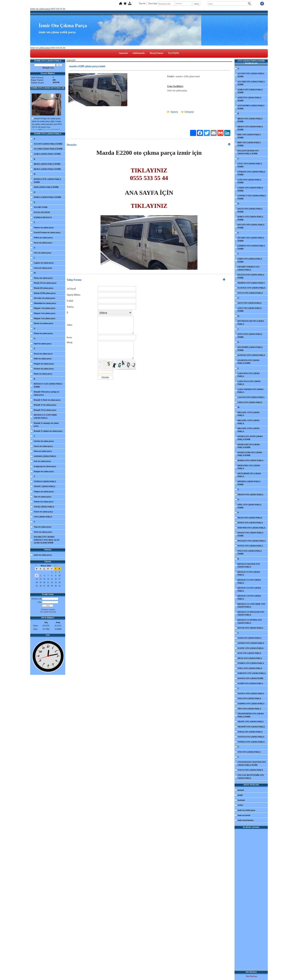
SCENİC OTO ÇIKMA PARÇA (251, 648)
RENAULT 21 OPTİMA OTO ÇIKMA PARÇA (250, 621)
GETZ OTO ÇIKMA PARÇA (250, 303)
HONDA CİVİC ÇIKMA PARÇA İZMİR (47, 181)
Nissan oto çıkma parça (43, 333)
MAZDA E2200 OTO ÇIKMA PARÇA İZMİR (250, 454)
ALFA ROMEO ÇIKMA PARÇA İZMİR (251, 107)
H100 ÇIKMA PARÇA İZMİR (46, 187)
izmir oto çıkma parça (43, 555)
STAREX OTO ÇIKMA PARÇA (251, 663)
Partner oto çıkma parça (44, 369)
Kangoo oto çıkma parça (44, 471)
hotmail (241, 790)
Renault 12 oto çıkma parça (45, 405)
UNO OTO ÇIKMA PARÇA (249, 752)
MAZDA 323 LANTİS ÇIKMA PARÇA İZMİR (250, 438)
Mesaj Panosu (156, 53)
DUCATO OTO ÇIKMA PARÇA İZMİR (251, 226)
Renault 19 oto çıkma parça (45, 410)
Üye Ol (142, 3)
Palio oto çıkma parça (43, 359)
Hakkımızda (139, 53)
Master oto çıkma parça (44, 323)
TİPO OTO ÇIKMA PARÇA (249, 709)
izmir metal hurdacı (246, 820)
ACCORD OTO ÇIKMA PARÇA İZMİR (251, 83)
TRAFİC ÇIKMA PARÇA (45, 486)
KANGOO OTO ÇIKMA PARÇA (251, 355)
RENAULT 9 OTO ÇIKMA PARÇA (249, 573)
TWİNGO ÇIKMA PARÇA (45, 481)
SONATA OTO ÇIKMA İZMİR (250, 678)
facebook (241, 800)
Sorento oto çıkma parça (44, 441)
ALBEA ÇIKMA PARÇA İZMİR (47, 154)
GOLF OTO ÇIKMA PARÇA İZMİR (250, 310)
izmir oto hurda (244, 815)
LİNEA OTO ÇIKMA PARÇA (250, 402)
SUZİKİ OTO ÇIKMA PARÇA (250, 683)
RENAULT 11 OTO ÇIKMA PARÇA (249, 581)
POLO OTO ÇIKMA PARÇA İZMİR (250, 552)
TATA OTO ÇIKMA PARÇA (249, 698)
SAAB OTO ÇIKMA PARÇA (249, 638)
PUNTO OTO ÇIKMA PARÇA (250, 546)
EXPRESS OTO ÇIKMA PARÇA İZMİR (251, 247)
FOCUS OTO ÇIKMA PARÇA (250, 293)
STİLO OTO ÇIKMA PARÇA (250, 668)
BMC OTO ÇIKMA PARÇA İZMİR (249, 136)
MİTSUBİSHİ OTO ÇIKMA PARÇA (249, 475)
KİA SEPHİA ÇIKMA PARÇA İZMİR (250, 349)
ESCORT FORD (41, 207)
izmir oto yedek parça (246, 810)
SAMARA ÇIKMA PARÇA (45, 456)
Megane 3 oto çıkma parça (45, 318)
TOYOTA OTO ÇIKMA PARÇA (251, 737)
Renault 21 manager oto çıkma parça (46, 425)
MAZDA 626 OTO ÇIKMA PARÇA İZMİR (249, 446)
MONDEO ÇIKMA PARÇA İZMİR (249, 483)
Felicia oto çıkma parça (43, 238)
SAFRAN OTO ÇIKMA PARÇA (251, 643)
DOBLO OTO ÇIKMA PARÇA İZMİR (250, 218)
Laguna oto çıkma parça (44, 263)
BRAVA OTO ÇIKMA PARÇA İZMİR (250, 120)
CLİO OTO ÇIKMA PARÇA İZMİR (249, 181)
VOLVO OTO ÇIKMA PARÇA (250, 770)
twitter (240, 805)
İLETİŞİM (174, 53)
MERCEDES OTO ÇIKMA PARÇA (249, 467)
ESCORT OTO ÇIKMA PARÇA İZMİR (251, 239)
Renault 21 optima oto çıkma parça (48, 431)
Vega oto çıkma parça (43, 527)
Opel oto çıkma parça (43, 344)
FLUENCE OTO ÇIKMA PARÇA (252, 288)
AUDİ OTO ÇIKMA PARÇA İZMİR (249, 99)
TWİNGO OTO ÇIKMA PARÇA (251, 742)
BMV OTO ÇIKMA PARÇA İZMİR (249, 144)
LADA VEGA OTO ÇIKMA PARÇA (249, 383)
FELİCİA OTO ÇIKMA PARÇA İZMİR (251, 276)
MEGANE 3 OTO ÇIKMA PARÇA (248, 430)
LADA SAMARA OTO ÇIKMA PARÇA (250, 391)
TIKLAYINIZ (149, 206)
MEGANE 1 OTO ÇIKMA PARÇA (248, 414)
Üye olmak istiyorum (48, 612)
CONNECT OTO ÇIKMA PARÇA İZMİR (252, 197)
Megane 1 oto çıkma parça (45, 308)
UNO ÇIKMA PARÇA (43, 517)
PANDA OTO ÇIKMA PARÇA (250, 523)
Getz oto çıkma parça (42, 253)
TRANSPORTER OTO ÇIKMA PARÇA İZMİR (251, 715)
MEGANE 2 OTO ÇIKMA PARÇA (248, 422)
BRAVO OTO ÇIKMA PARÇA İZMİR (250, 128)
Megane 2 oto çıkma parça (45, 313)
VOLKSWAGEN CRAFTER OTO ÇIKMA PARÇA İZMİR (252, 763)
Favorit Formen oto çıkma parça (47, 232)
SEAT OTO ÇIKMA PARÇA (249, 653)
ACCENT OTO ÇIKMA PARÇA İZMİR (251, 75)
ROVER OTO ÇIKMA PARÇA (250, 628)
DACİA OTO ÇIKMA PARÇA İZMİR (250, 210)
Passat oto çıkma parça (43, 354)
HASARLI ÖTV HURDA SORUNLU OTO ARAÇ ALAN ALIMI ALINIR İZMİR (47, 540)
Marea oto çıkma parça (43, 278)
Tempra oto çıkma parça (44, 492)
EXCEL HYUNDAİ (42, 212)
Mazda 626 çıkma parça (44, 288)
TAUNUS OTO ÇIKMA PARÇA (251, 694)
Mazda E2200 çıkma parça (45, 293)
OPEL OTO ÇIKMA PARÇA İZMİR (249, 506)
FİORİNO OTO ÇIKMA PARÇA (251, 283)
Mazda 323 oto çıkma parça (45, 283)
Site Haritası (252, 976)
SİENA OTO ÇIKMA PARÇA (250, 658)
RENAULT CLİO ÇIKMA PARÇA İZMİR (48, 385)
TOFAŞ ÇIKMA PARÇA (44, 507)
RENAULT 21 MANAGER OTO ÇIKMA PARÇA (251, 613)
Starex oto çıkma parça (43, 446)
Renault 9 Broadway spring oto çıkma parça (46, 393)
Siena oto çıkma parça (43, 451)
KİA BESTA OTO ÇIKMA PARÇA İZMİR (248, 362)
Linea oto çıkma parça (43, 268)
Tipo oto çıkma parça (42, 497)
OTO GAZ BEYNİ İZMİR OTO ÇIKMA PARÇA (251, 777)
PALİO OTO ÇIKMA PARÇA (250, 518)
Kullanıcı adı (36, 599)
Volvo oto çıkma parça (43, 532)
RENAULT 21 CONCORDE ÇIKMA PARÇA (45, 416)
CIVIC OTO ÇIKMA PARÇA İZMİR (250, 165)
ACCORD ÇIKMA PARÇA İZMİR (48, 149)
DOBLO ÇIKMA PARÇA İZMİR (47, 197)
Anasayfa (123, 53)
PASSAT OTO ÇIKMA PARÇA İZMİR (250, 534)
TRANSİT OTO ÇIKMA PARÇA (251, 727)
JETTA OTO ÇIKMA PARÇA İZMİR (250, 336)
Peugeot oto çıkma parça (44, 364)
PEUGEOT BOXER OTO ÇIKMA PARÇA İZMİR (248, 152)
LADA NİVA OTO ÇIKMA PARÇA (249, 375)
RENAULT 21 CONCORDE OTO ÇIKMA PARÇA (251, 606)
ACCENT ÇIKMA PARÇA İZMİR (48, 144)
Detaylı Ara (48, 68)
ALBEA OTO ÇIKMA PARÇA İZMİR (250, 91)
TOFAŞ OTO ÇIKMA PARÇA (250, 732)
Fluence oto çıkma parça (44, 228)
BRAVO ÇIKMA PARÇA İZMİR (47, 169)
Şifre (40, 602)
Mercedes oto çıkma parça (44, 298)
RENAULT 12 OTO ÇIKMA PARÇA (249, 589)
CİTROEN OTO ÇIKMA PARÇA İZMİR (251, 173)
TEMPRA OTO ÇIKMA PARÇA (251, 704)
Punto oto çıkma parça (43, 374)
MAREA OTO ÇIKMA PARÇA (250, 460)
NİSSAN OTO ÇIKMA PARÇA (250, 495)
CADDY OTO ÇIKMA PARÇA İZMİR (250, 189)
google (240, 795)
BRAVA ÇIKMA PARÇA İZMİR (47, 164)
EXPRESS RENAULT (43, 217)
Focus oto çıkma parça (43, 243)
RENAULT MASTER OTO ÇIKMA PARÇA (249, 565)
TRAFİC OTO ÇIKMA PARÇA (251, 722)
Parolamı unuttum (48, 609)
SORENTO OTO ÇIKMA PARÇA (252, 673)
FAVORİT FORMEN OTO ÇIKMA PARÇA (248, 268)
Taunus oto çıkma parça (44, 502)
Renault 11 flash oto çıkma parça (47, 400)
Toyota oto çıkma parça (43, 512)
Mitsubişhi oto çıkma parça (45, 303)
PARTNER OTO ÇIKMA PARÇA (251, 528)
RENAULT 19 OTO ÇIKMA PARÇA (249, 597)
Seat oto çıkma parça (42, 461)
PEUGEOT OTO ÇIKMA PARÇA (252, 541)
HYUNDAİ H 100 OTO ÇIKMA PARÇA (251, 323)
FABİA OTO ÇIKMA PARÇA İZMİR (250, 260)
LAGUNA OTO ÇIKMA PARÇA (251, 397)
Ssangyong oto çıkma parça (45, 466)
